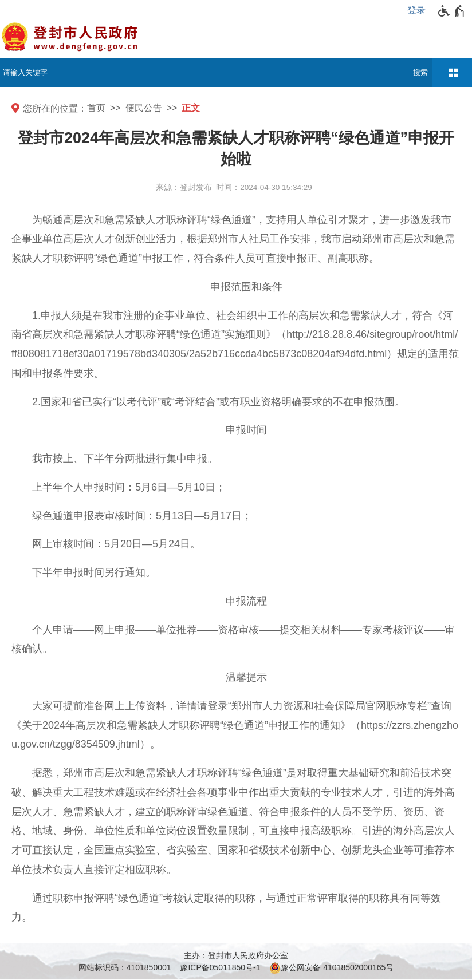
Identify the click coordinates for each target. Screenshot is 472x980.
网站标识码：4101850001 (125, 967)
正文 (191, 108)
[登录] (419, 10)
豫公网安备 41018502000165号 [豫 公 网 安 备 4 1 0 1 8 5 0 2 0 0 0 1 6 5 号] (331, 968)
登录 (416, 10)
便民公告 (144, 108)
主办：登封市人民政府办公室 (236, 955)
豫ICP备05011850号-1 (220, 967)
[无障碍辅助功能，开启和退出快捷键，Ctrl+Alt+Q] (452, 11)
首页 (96, 108)
